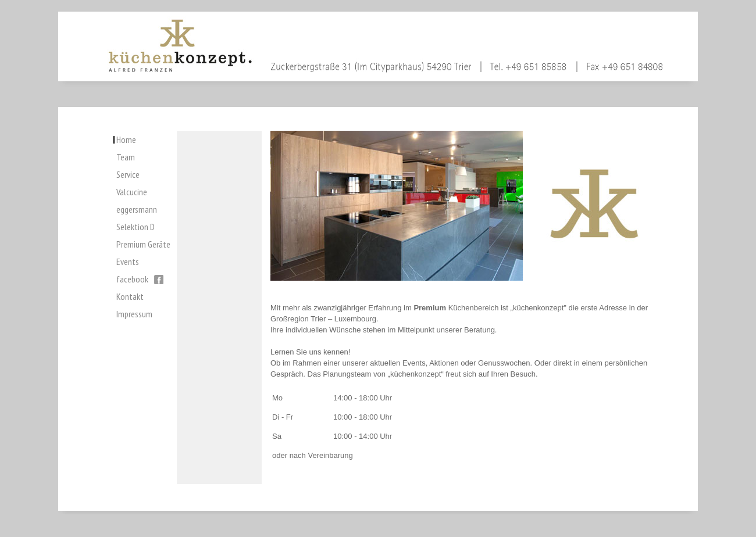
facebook (140, 279)
